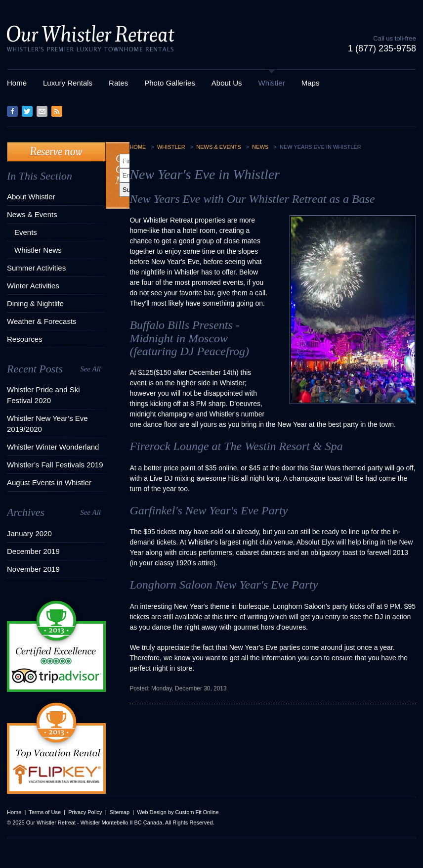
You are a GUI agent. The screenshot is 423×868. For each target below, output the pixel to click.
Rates (118, 83)
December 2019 (33, 551)
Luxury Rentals (68, 83)
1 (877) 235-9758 (382, 48)
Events (26, 232)
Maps (311, 83)
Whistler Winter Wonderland (53, 447)
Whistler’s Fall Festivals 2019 (55, 465)
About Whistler (31, 197)
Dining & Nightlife (35, 303)
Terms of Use (45, 812)
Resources (25, 339)
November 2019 (33, 569)
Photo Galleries (170, 83)
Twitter (27, 111)
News (260, 147)
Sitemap (120, 812)
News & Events (32, 214)
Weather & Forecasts (42, 321)
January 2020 (29, 533)
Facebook (12, 111)
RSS (57, 111)
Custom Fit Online (197, 812)
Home (17, 83)
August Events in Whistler (49, 482)
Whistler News (38, 250)
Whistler (272, 83)
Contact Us (42, 111)
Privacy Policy (85, 812)
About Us (227, 83)
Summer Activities (36, 268)
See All (90, 369)
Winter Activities (33, 286)
